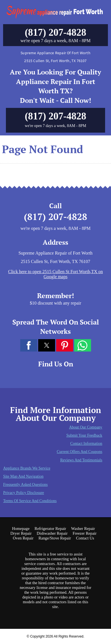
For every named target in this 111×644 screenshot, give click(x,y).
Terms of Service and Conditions (30, 501)
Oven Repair (23, 538)
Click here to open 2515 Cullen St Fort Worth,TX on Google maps (55, 274)
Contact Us (85, 538)
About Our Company (86, 427)
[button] (29, 345)
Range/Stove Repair (55, 538)
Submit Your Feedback (84, 435)
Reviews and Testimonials (81, 460)
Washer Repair (83, 529)
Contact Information (86, 444)
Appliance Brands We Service (27, 468)
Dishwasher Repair (52, 533)
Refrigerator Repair (50, 529)
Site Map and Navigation (23, 476)
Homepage (21, 529)
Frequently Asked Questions (25, 485)
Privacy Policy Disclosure (23, 493)
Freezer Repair (84, 533)
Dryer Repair (21, 533)
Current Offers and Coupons (80, 452)
